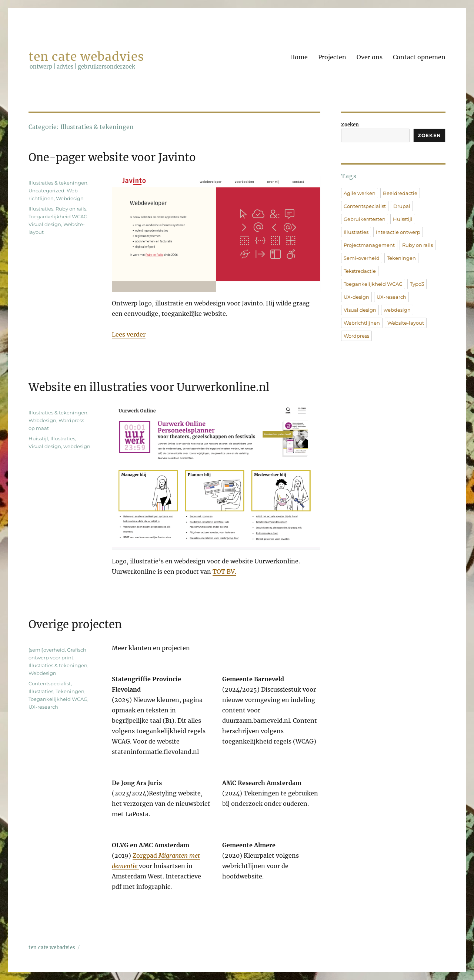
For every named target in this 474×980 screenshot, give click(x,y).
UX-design (356, 297)
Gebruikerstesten (365, 219)
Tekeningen (70, 691)
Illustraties (41, 209)
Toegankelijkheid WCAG (58, 216)
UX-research (43, 707)
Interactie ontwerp (398, 232)
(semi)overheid (47, 650)
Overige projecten (75, 625)
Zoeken (350, 125)
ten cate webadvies (86, 57)
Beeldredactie (400, 193)
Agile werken (360, 193)
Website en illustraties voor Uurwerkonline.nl (149, 387)
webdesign (77, 446)
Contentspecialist (50, 683)
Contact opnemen (419, 57)
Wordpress (356, 336)
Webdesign (70, 198)
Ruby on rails (71, 209)
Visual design (45, 224)
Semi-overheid (362, 258)
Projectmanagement (369, 245)
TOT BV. (224, 572)
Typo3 (417, 284)
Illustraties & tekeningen (58, 183)
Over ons (370, 57)
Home (299, 57)
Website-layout (406, 323)
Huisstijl (38, 438)
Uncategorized (46, 191)
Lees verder (129, 334)
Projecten (332, 57)
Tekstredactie (360, 271)
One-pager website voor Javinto (112, 158)
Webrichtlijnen (362, 323)
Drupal (402, 206)
